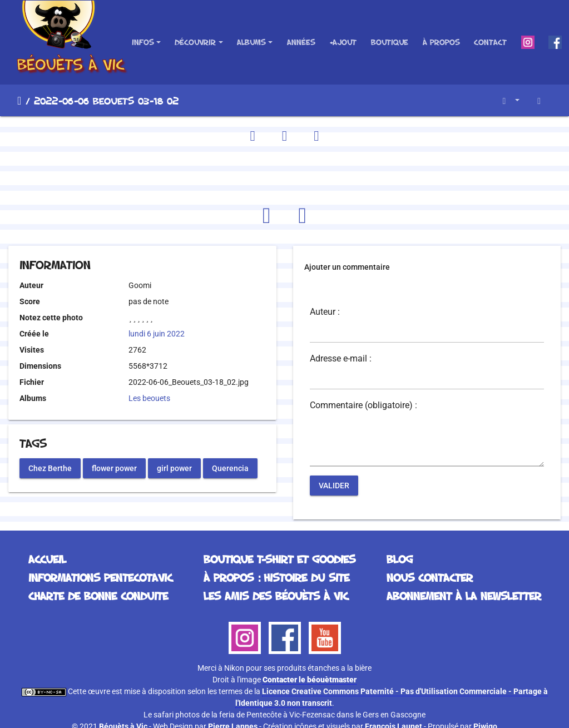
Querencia (230, 468)
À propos (441, 42)
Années (301, 42)
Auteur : (325, 312)
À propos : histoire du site (276, 577)
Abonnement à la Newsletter (464, 596)
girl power (174, 468)
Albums (251, 42)
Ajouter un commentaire (347, 267)
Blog (400, 559)
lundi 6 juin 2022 (157, 334)
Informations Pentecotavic (100, 577)
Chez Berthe (50, 468)
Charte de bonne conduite (98, 596)
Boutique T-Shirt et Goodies (279, 559)
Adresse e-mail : (341, 359)
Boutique (390, 42)
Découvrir (195, 42)
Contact (490, 42)
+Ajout (343, 42)
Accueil (19, 101)
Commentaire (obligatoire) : (363, 405)
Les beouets (149, 398)
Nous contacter (430, 577)
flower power (114, 468)
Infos (143, 42)
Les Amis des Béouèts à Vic (276, 596)
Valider (334, 486)
